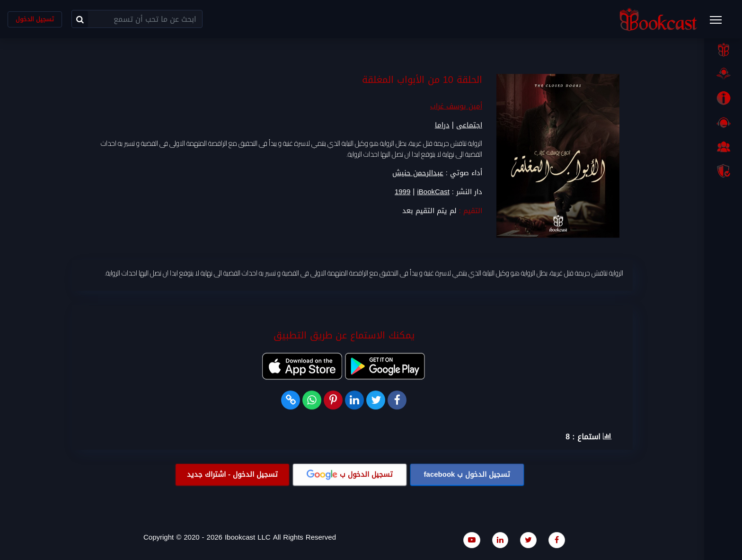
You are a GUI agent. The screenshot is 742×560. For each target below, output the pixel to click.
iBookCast (433, 192)
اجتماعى (469, 125)
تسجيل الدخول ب (467, 474)
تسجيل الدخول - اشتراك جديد (232, 474)
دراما (442, 125)
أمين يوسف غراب (456, 107)
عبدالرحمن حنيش (418, 173)
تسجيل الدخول (35, 19)
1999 (402, 192)
